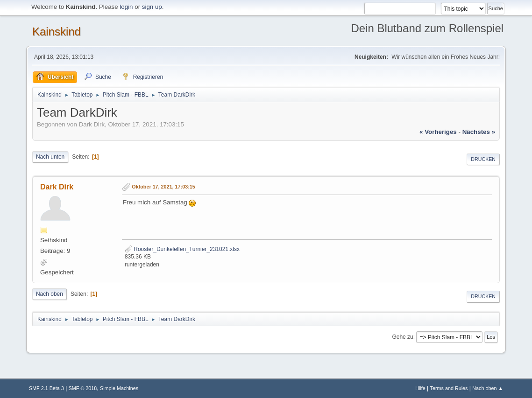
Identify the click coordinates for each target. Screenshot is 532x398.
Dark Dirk (57, 187)
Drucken (483, 159)
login (126, 7)
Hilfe (420, 388)
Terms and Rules (449, 388)
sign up (152, 7)
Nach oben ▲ (488, 388)
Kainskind (57, 31)
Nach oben (50, 294)
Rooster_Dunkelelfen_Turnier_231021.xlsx (182, 249)
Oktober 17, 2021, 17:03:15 (163, 187)
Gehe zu (402, 337)
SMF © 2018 (83, 388)
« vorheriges (438, 132)
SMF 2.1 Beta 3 (46, 388)
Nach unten (50, 157)
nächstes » (479, 132)
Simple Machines (119, 388)
